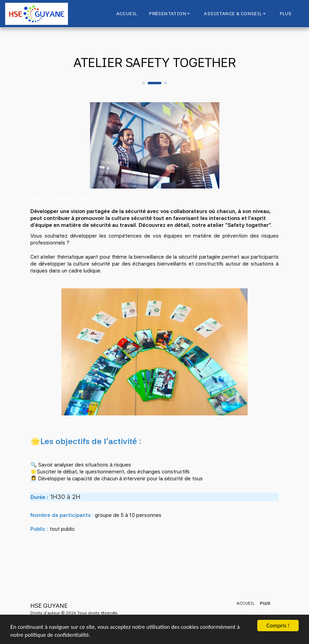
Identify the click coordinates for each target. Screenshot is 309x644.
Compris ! (278, 626)
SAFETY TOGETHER (60, 199)
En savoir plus (51, 547)
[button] (170, 14)
